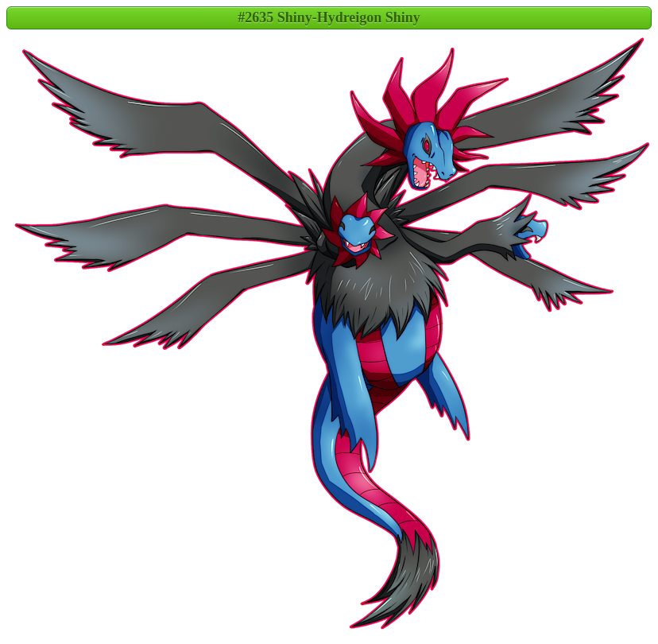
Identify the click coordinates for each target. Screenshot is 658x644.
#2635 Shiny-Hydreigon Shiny (329, 17)
